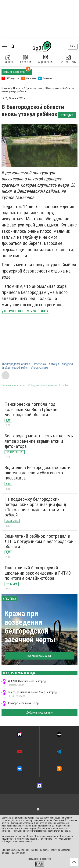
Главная (8, 59)
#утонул (54, 364)
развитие (46, 859)
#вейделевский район (15, 368)
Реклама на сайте (40, 850)
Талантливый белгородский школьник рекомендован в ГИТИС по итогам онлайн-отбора (38, 573)
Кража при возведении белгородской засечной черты (30, 627)
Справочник (46, 59)
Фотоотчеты (68, 59)
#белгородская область (16, 364)
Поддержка (34, 859)
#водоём (67, 364)
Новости (26, 59)
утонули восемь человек (25, 311)
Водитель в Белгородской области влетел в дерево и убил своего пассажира (38, 473)
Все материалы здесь (39, 656)
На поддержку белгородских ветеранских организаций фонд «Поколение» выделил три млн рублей (35, 507)
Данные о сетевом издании (16, 850)
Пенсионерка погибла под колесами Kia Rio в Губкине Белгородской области (31, 409)
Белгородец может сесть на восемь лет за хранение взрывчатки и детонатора (39, 441)
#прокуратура (40, 368)
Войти (73, 46)
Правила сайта (18, 853)
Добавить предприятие (39, 713)
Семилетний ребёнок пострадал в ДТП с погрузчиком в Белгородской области (39, 541)
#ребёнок (40, 364)
